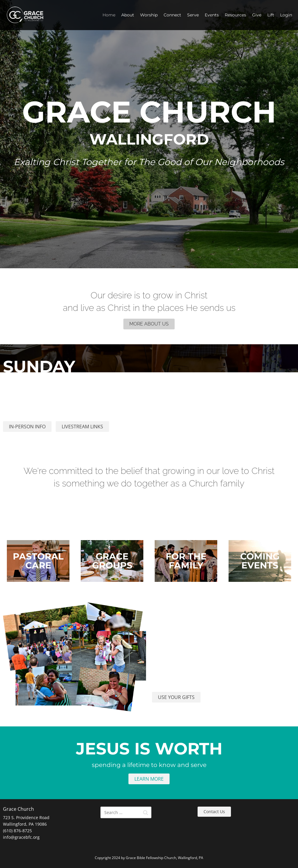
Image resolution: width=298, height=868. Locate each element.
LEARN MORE (149, 779)
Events (212, 15)
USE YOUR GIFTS (176, 697)
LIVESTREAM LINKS (82, 427)
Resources (235, 15)
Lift (271, 15)
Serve (193, 15)
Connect (172, 15)
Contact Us (214, 812)
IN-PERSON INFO (27, 427)
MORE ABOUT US (149, 324)
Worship (149, 15)
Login (286, 15)
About (128, 15)
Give (257, 15)
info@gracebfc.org (21, 837)
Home (109, 15)
